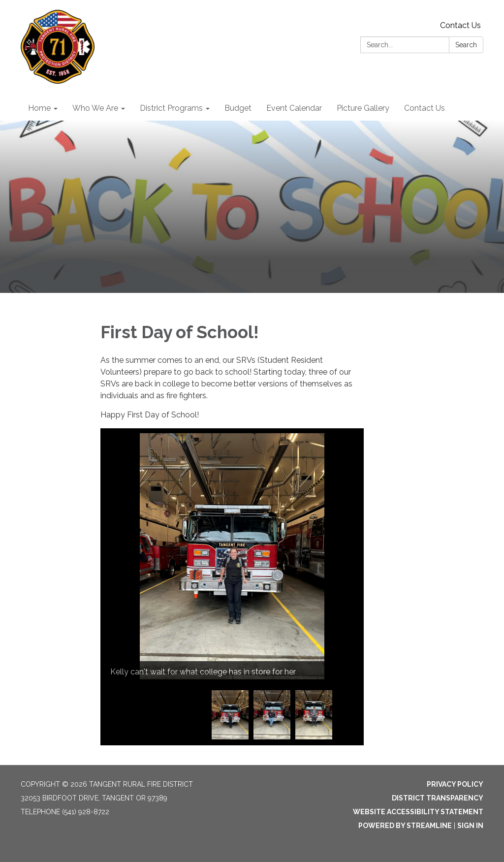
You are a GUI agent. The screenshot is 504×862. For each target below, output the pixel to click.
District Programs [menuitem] (171, 108)
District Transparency (438, 798)
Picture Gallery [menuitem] (363, 108)
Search (466, 45)
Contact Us (460, 25)
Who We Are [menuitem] (95, 108)
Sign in (470, 826)
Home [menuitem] (39, 108)
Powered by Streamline (405, 826)
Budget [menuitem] (238, 108)
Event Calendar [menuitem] (294, 108)
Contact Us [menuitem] (425, 108)
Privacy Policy (455, 784)
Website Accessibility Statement (418, 812)
